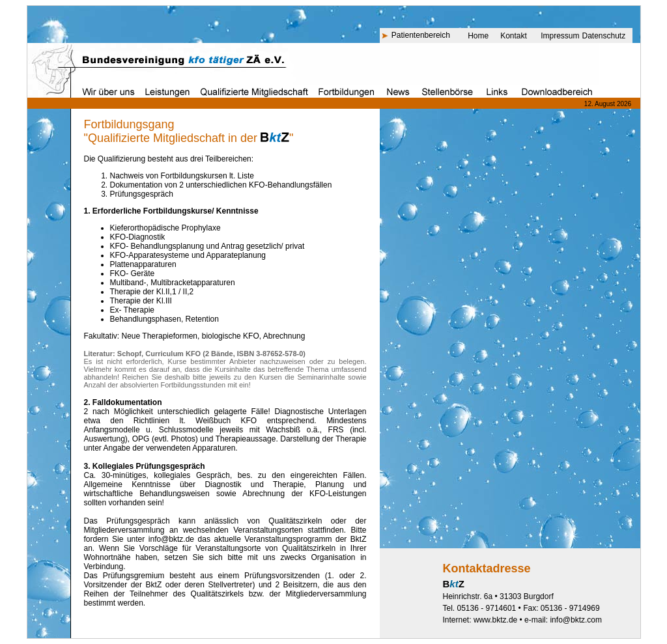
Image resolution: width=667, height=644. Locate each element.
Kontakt (514, 36)
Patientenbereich (421, 35)
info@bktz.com (576, 620)
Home (478, 36)
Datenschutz (604, 36)
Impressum (560, 36)
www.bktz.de (495, 620)
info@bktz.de (171, 539)
